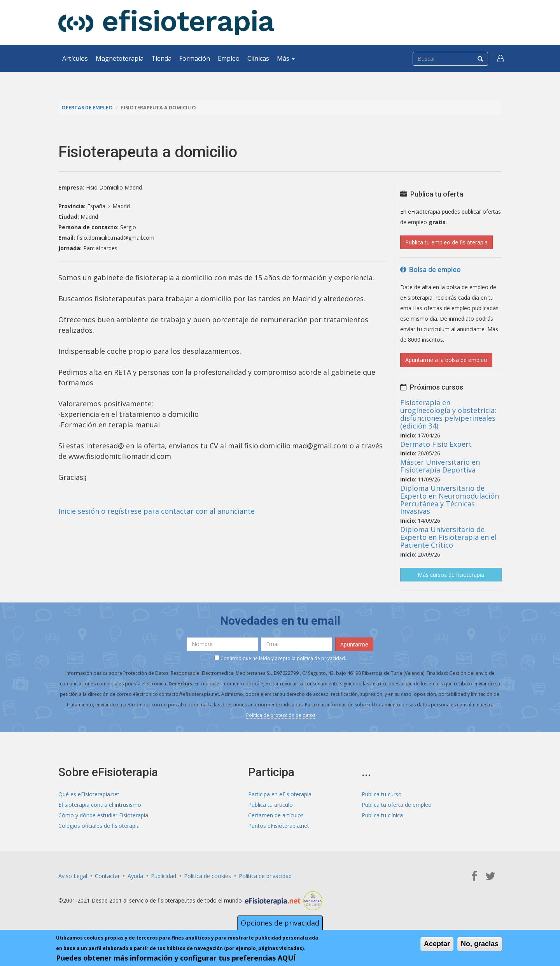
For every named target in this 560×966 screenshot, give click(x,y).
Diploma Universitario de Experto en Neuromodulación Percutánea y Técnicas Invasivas (450, 500)
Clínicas (258, 58)
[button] (500, 58)
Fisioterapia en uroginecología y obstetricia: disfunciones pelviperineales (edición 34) (448, 414)
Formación (195, 58)
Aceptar (437, 944)
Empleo (229, 58)
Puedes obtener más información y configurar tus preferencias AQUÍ (176, 958)
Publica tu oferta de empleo (397, 805)
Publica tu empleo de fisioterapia (446, 242)
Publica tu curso (382, 794)
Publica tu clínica (382, 815)
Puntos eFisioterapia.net (279, 826)
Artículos (75, 58)
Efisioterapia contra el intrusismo (100, 805)
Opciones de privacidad (280, 923)
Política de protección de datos (281, 715)
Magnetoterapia (120, 58)
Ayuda (135, 876)
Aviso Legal (73, 876)
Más (286, 58)
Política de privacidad (265, 876)
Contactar (107, 876)
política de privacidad (321, 658)
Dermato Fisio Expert (436, 444)
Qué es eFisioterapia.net (89, 794)
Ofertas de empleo (87, 108)
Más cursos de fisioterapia (451, 575)
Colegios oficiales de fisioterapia (99, 826)
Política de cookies (207, 876)
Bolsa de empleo (430, 270)
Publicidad (164, 876)
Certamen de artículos (276, 815)
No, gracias (480, 944)
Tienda (161, 58)
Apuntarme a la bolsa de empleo (446, 360)
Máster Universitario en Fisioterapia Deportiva (440, 466)
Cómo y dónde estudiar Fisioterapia (103, 815)
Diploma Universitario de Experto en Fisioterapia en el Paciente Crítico (448, 537)
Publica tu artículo (270, 805)
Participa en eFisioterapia (280, 794)
